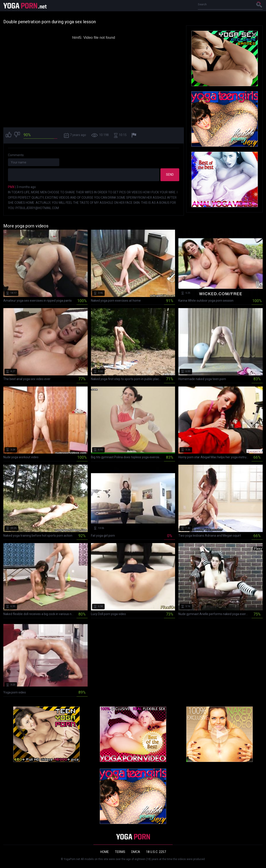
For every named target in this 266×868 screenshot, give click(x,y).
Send (170, 175)
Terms (120, 852)
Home (105, 852)
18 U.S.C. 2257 (156, 852)
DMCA (136, 852)
